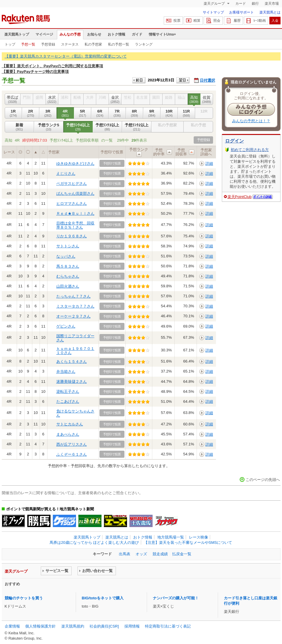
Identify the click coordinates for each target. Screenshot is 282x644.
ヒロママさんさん (72, 203)
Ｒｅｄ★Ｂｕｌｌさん (75, 213)
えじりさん (66, 173)
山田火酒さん (68, 286)
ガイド (137, 34)
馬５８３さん (68, 266)
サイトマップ (213, 12)
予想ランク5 (49, 127)
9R (152, 113)
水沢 (52, 99)
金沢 (115, 99)
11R (186, 113)
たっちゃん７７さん (74, 296)
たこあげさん (68, 401)
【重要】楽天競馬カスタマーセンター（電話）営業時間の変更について (66, 56)
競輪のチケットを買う (24, 598)
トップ (10, 44)
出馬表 (125, 554)
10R (169, 113)
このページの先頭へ (263, 480)
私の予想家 (93, 44)
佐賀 (207, 99)
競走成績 (160, 554)
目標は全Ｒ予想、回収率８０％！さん (75, 225)
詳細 (209, 163)
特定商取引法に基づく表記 (168, 626)
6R (100, 113)
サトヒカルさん (70, 424)
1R (13, 113)
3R (48, 113)
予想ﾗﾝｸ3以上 (107, 127)
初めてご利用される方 (250, 150)
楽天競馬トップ (17, 34)
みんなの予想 (70, 34)
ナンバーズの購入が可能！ (176, 598)
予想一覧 (28, 44)
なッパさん (66, 256)
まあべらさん (68, 434)
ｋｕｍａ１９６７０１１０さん (75, 351)
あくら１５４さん (72, 362)
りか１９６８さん (72, 236)
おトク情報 (116, 34)
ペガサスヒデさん (72, 183)
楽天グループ (215, 4)
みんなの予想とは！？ (251, 121)
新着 (19, 127)
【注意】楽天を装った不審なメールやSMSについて (188, 542)
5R (83, 113)
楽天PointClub (240, 197)
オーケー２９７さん (74, 316)
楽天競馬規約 (73, 626)
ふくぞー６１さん (72, 454)
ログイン (234, 141)
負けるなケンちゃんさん (75, 413)
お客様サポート (242, 12)
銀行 (255, 4)
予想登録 (48, 44)
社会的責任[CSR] (104, 626)
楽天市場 (272, 4)
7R (117, 113)
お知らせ (94, 34)
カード (241, 4)
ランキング (144, 44)
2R (31, 113)
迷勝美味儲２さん (72, 381)
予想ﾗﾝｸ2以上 (137, 127)
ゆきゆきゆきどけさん (75, 163)
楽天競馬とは (270, 12)
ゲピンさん (66, 326)
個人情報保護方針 (40, 626)
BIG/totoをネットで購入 (103, 598)
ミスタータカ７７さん (75, 306)
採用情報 (132, 626)
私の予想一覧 (119, 44)
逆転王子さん (68, 391)
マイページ (44, 34)
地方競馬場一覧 (171, 537)
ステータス (70, 44)
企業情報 (12, 626)
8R (135, 113)
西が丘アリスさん (72, 444)
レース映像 (199, 537)
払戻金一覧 (182, 554)
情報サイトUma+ (162, 34)
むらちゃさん (68, 276)
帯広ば (13, 99)
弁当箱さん (66, 372)
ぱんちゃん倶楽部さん (75, 193)
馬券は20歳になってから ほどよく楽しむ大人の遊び (94, 542)
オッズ (141, 554)
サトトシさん (68, 246)
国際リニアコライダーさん (75, 338)
